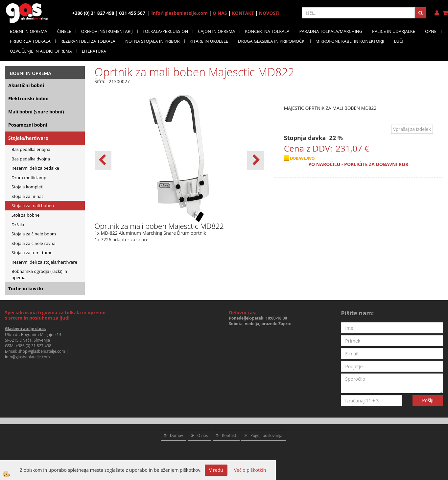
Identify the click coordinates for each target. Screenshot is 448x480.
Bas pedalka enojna (31, 149)
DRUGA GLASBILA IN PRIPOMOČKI (272, 41)
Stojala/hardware (28, 138)
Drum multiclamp (29, 178)
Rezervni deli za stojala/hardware (44, 262)
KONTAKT (243, 13)
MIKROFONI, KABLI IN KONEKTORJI (350, 41)
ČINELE (64, 31)
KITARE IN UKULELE (209, 41)
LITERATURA (94, 51)
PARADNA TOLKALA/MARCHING (331, 31)
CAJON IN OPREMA (216, 31)
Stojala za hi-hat (27, 196)
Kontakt (229, 435)
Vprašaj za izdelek (412, 129)
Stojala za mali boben (33, 205)
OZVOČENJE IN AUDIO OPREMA (41, 51)
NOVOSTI (269, 13)
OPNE (431, 31)
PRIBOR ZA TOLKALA (30, 41)
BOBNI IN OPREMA (29, 31)
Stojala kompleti (27, 187)
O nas (202, 435)
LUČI (399, 41)
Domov (177, 435)
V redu (216, 470)
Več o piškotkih (250, 470)
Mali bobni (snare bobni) (36, 112)
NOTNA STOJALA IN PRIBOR (153, 41)
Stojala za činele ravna (34, 243)
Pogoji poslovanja (267, 435)
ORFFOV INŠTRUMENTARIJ (107, 31)
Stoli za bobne (25, 215)
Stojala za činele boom (34, 234)
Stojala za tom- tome (32, 252)
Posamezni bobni (28, 125)
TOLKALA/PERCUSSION (165, 31)
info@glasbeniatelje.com (179, 13)
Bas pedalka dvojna (31, 159)
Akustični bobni (26, 85)
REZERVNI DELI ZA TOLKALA (88, 41)
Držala (18, 225)
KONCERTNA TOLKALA (267, 31)
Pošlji (428, 400)
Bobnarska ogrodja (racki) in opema (39, 274)
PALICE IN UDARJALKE (394, 31)
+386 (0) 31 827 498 (33, 346)
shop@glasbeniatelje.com (42, 351)
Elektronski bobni (28, 98)
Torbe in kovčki (26, 288)
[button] (256, 160)
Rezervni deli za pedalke (35, 168)
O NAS (220, 13)
